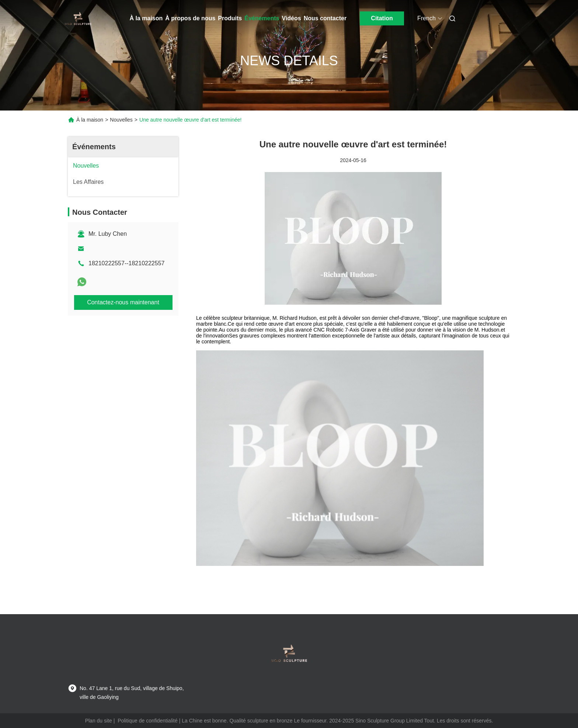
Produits (230, 18)
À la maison (146, 18)
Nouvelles (121, 120)
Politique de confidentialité (148, 721)
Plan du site (99, 721)
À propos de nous (190, 18)
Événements (262, 18)
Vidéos (291, 18)
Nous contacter (325, 18)
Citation (382, 18)
